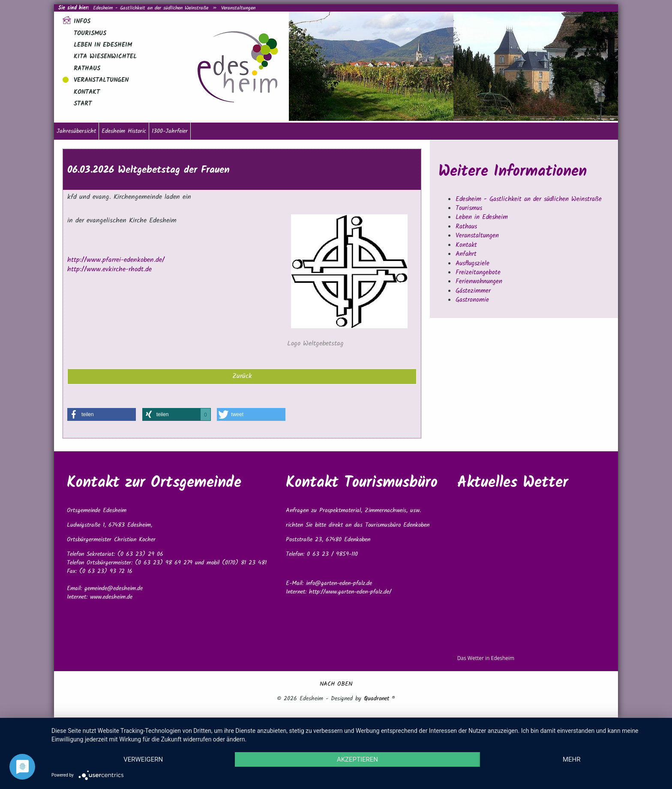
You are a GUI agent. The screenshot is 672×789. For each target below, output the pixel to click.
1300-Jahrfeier (170, 131)
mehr (572, 759)
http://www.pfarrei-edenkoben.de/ (116, 260)
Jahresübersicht (76, 131)
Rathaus (87, 69)
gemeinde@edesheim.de (114, 588)
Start (83, 104)
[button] (102, 414)
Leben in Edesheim (103, 45)
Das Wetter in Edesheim (486, 658)
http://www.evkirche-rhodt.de (109, 269)
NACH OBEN (336, 684)
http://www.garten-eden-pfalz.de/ (350, 592)
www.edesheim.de (111, 597)
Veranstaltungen (238, 8)
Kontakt (87, 92)
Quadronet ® (379, 699)
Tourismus (90, 33)
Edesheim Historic (124, 131)
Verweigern (143, 759)
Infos (82, 21)
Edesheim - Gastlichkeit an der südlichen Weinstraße (151, 8)
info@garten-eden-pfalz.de (339, 583)
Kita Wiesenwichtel (105, 57)
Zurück (242, 376)
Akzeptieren (357, 759)
